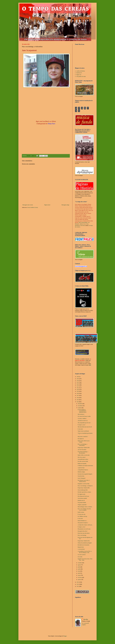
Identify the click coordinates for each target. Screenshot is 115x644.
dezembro (80, 404)
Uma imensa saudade (82, 498)
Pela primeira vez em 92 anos (84, 529)
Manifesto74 (79, 73)
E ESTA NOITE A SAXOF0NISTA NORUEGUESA (82, 411)
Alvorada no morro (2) (83, 421)
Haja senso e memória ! (83, 437)
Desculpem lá (81, 439)
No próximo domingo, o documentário (83, 452)
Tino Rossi (83, 225)
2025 (78, 379)
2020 (78, 389)
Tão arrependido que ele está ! (84, 423)
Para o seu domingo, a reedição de (85, 486)
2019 (78, 391)
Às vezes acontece (82, 555)
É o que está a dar (82, 514)
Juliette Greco (83, 224)
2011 (78, 586)
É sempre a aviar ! (82, 425)
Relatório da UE (81, 500)
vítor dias (86, 619)
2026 (78, 377)
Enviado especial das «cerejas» (84, 492)
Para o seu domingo (82, 535)
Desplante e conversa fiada (84, 484)
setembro (80, 563)
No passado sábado (82, 503)
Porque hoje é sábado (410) (84, 541)
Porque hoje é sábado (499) (84, 488)
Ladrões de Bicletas (81, 71)
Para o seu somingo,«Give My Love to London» (84, 509)
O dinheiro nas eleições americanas (85, 466)
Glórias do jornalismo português (85, 543)
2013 (78, 582)
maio (79, 571)
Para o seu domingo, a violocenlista (82, 445)
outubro (80, 408)
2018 (78, 393)
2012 (78, 584)
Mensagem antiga (65, 205)
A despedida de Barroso (83, 470)
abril (79, 573)
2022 (78, 385)
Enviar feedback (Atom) (33, 207)
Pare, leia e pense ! (82, 457)
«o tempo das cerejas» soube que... (85, 525)
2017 (78, 395)
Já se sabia (80, 557)
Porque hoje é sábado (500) (84, 448)
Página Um (79, 75)
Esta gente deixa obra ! (83, 531)
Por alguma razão (81, 494)
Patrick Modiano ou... (82, 521)
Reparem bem (81, 547)
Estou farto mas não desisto (84, 533)
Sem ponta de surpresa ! (83, 523)
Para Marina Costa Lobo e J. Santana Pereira (84, 481)
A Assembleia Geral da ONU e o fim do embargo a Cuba (85, 552)
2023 (78, 383)
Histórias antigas (81, 472)
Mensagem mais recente (28, 205)
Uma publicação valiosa (83, 459)
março (79, 575)
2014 (78, 402)
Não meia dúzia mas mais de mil (85, 427)
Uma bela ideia (81, 476)
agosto (80, 565)
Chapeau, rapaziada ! (82, 505)
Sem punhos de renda (81, 76)
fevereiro (80, 577)
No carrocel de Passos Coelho (84, 416)
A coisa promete (81, 549)
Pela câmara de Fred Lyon (83, 496)
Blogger (65, 636)
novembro (80, 406)
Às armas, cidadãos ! (82, 419)
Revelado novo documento (84, 545)
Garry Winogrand (81, 478)
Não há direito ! (81, 414)
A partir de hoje (81, 468)
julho (79, 567)
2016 (78, 398)
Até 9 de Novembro (82, 450)
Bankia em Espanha (82, 464)
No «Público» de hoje (82, 516)
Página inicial (47, 205)
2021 (78, 387)
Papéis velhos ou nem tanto (84, 455)
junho (79, 569)
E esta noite (80, 429)
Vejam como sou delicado (83, 431)
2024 (78, 381)
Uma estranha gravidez (83, 490)
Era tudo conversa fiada (83, 461)
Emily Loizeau (81, 512)
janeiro (80, 580)
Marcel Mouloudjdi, (83, 222)
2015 (78, 400)
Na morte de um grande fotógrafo (85, 474)
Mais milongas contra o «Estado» (85, 507)
